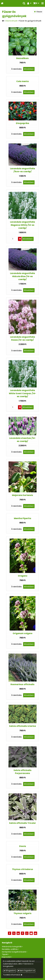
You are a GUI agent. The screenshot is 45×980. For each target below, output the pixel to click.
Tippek (5, 954)
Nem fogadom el (26, 971)
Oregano (23, 576)
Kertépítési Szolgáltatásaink (14, 952)
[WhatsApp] (27, 933)
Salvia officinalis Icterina (22, 726)
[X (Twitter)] (14, 933)
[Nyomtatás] (36, 933)
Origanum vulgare (22, 633)
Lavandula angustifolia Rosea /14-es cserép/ (22, 338)
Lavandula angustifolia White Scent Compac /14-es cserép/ (22, 393)
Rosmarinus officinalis (22, 684)
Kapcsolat (6, 957)
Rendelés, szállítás (10, 949)
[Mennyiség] (14, 239)
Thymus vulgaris (22, 913)
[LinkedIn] (18, 933)
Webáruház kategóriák (12, 947)
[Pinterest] (23, 933)
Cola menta (22, 81)
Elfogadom (10, 971)
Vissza (38, 12)
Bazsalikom (22, 58)
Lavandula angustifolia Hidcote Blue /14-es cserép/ (22, 276)
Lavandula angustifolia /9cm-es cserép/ (22, 170)
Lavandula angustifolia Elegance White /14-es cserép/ (22, 225)
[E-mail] (31, 933)
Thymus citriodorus (22, 869)
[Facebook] (10, 933)
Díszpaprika (22, 123)
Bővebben (29, 69)
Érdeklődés (16, 69)
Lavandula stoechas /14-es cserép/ (22, 440)
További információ (12, 975)
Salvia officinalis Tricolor (22, 823)
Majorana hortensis (22, 495)
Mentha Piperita (22, 518)
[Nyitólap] (2, 3)
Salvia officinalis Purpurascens (22, 772)
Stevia (22, 846)
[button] (42, 3)
